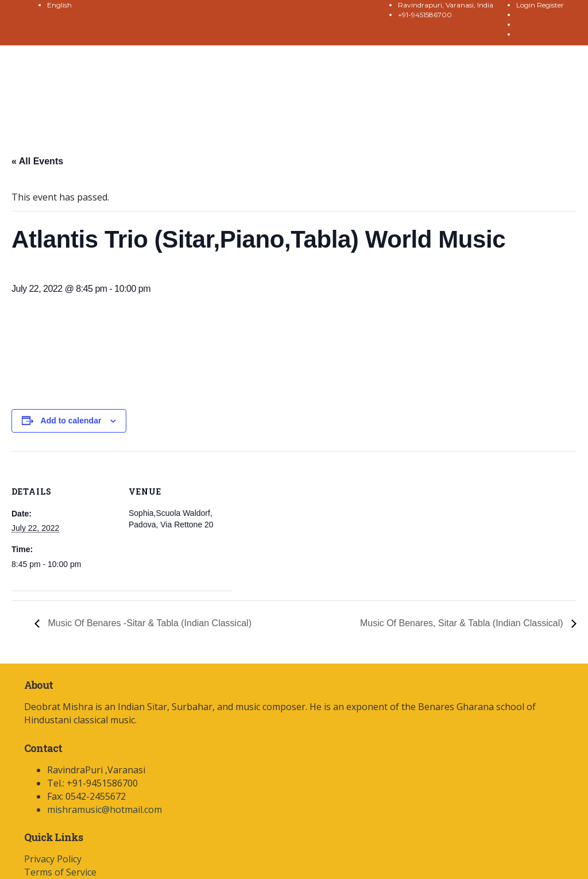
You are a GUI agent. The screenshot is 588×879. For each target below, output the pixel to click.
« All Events (37, 161)
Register (550, 5)
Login (527, 5)
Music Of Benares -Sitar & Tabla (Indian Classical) (148, 623)
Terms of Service (60, 872)
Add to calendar (71, 421)
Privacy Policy (53, 859)
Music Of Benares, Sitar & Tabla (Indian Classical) (463, 623)
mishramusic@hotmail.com (105, 809)
